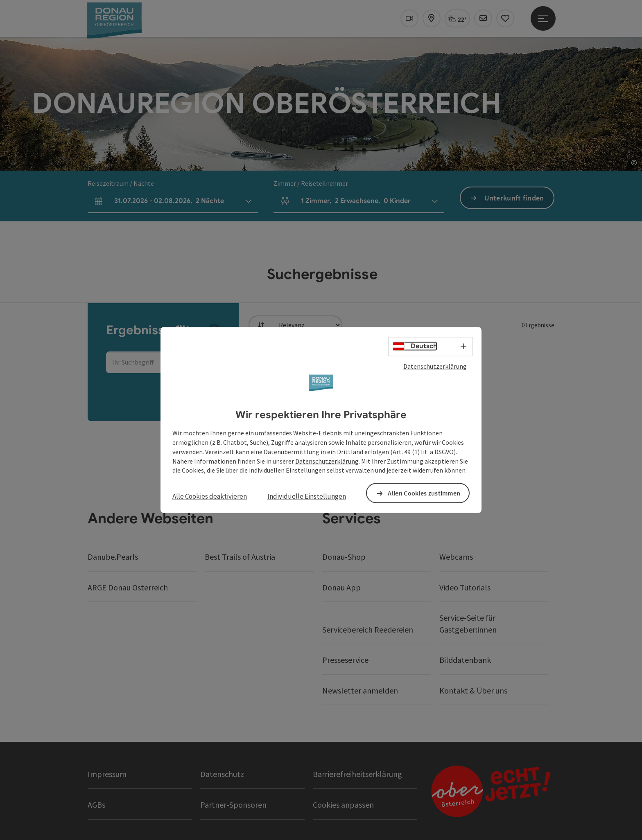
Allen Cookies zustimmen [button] (424, 493)
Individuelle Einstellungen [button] (307, 496)
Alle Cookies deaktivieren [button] (210, 496)
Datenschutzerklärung (435, 366)
